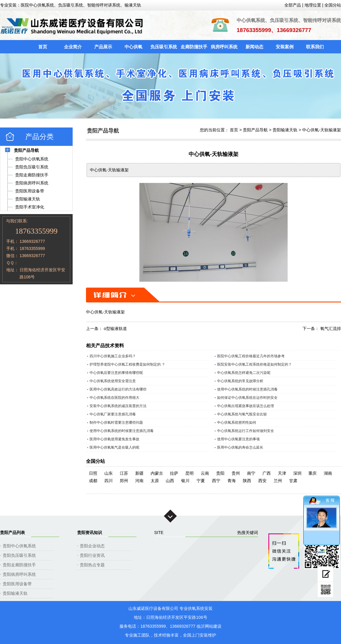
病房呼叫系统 (224, 47)
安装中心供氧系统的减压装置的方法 (118, 406)
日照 (93, 473)
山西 (170, 481)
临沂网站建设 (209, 626)
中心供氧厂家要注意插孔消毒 (113, 414)
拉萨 (174, 473)
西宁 (216, 481)
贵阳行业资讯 (92, 555)
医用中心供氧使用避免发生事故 (114, 439)
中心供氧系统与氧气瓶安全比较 (242, 414)
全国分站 (333, 5)
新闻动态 (254, 47)
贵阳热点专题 (92, 565)
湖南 (328, 473)
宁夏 (201, 481)
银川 (185, 481)
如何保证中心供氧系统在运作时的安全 (247, 398)
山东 (109, 473)
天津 (282, 473)
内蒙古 (157, 473)
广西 (267, 473)
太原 (155, 481)
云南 (205, 473)
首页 (43, 47)
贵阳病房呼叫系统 (19, 574)
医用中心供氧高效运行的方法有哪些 (118, 389)
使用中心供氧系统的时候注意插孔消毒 (247, 389)
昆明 (189, 473)
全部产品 (293, 5)
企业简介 (73, 47)
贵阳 (220, 473)
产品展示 (103, 47)
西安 (262, 481)
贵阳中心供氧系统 (19, 546)
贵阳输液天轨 (285, 130)
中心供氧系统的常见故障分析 (240, 381)
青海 (232, 481)
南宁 (251, 473)
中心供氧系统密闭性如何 (237, 423)
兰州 (278, 481)
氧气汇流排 (331, 329)
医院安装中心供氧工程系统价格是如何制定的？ (254, 364)
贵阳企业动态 (92, 546)
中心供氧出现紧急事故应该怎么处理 (246, 406)
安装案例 (285, 47)
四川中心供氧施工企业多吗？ (113, 356)
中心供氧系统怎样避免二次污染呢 (244, 373)
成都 (93, 481)
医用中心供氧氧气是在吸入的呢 (114, 447)
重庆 (313, 473)
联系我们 (315, 47)
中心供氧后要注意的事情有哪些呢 (116, 373)
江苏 (124, 473)
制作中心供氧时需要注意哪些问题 (116, 423)
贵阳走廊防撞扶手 (19, 565)
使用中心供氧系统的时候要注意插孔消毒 (122, 431)
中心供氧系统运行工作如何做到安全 (246, 431)
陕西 (247, 481)
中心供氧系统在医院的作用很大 (114, 398)
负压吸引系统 (164, 47)
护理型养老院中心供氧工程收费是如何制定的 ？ (127, 364)
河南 (139, 481)
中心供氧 (133, 47)
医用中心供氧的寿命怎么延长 (240, 447)
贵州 (236, 473)
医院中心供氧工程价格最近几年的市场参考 (251, 356)
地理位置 (313, 5)
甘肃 (293, 481)
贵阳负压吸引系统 (19, 555)
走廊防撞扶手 (194, 47)
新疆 (139, 473)
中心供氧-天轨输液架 (322, 130)
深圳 (297, 473)
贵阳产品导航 (255, 130)
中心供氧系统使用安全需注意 (113, 381)
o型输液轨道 (115, 329)
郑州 (124, 481)
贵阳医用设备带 (17, 584)
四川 (109, 481)
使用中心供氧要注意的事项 (238, 439)
